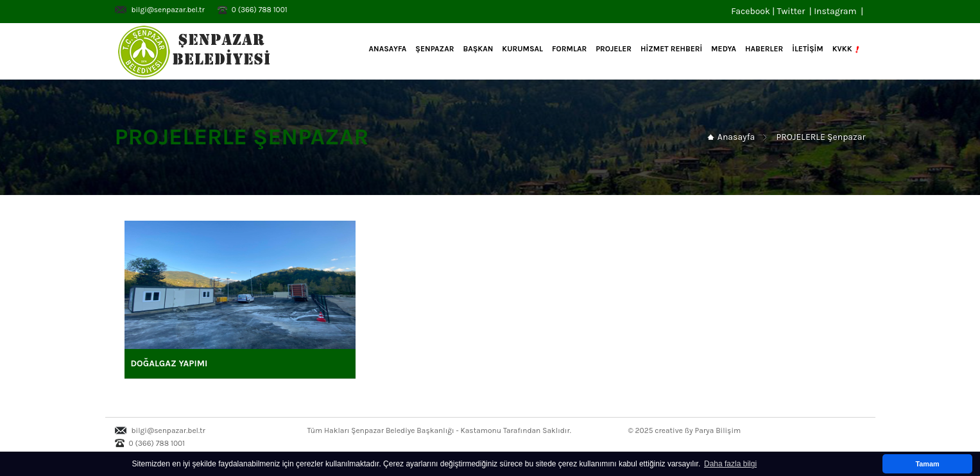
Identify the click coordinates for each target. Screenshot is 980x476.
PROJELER (614, 49)
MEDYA (724, 49)
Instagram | (839, 11)
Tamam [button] (927, 464)
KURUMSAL (522, 49)
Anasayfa (387, 49)
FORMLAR (569, 49)
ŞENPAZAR (434, 49)
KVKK (847, 49)
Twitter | (795, 11)
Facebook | (754, 11)
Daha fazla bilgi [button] (730, 464)
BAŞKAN (478, 49)
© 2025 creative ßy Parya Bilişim (685, 430)
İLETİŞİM (807, 49)
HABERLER (764, 49)
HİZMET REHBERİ (671, 49)
